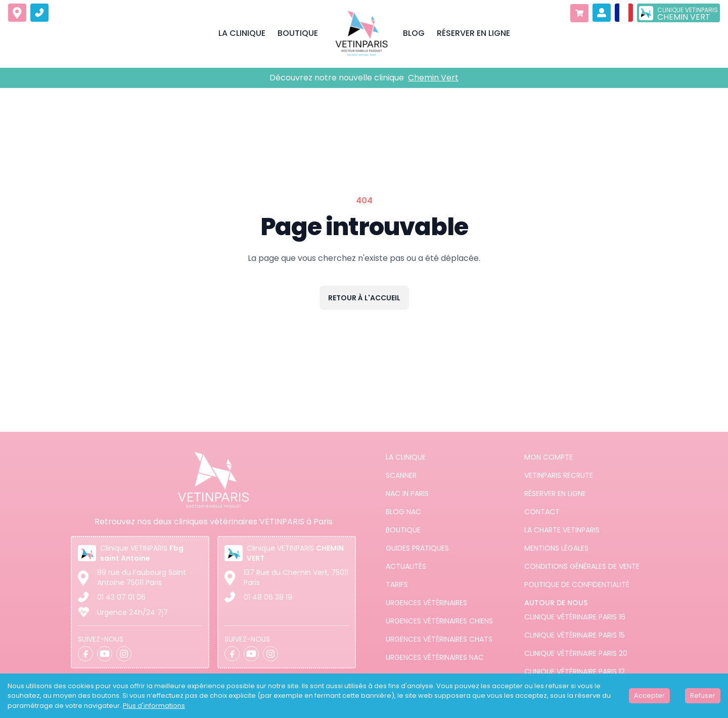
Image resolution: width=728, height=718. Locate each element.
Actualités (406, 566)
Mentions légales (556, 548)
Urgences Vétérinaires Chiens (439, 621)
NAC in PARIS (407, 493)
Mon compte (549, 457)
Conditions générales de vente (582, 566)
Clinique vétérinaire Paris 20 (576, 653)
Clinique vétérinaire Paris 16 (575, 617)
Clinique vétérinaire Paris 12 (575, 671)
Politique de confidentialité (577, 585)
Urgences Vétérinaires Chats (439, 639)
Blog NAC (403, 512)
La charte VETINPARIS (562, 530)
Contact (542, 512)
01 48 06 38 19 (268, 597)
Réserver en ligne (555, 493)
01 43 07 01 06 (121, 597)
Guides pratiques (417, 548)
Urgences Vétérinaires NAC (435, 657)
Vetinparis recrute (559, 475)
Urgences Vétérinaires (426, 603)
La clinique (406, 457)
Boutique (403, 530)
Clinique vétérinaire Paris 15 (575, 635)
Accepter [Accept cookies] (649, 695)
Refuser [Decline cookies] (703, 695)
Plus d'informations (154, 706)
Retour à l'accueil (364, 298)
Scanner (401, 475)
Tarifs (397, 585)
